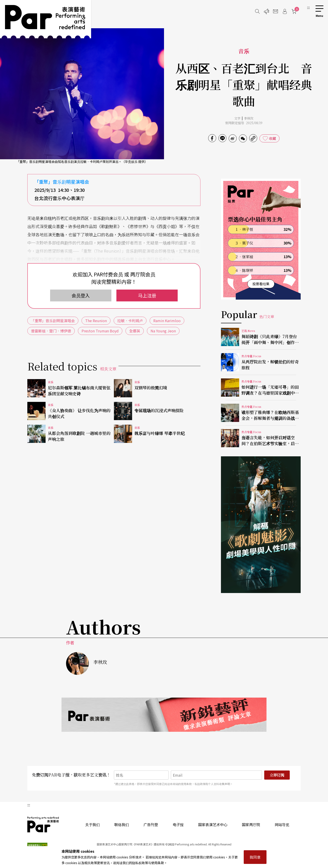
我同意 (255, 857)
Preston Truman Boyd (100, 331)
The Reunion (96, 321)
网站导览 (282, 824)
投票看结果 (261, 284)
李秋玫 (249, 118)
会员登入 (81, 295)
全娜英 (135, 331)
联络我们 (122, 824)
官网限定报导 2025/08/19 (244, 123)
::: (308, 7)
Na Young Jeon (163, 331)
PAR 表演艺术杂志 (43, 824)
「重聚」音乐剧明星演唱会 (53, 321)
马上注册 (147, 295)
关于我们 (92, 824)
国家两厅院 (251, 824)
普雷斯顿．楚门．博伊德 (51, 331)
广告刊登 (151, 824)
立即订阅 (277, 775)
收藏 (272, 138)
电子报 (178, 824)
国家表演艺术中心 (213, 824)
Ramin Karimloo (167, 321)
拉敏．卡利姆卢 (130, 321)
